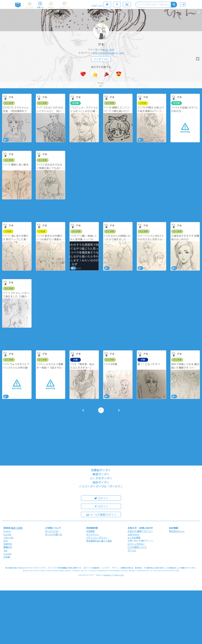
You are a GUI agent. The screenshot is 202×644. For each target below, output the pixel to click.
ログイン (101, 498)
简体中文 (8, 544)
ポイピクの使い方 (53, 534)
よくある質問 (134, 538)
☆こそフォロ (101, 59)
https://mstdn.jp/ (102, 53)
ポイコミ (132, 550)
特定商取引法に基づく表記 (99, 541)
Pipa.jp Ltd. (119, 575)
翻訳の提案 (17, 528)
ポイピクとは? (52, 531)
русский (8, 554)
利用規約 (91, 531)
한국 (6, 541)
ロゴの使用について (137, 547)
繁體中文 (8, 547)
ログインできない (136, 544)
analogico (107, 575)
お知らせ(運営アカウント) (140, 531)
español (7, 534)
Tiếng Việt (9, 538)
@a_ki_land (108, 49)
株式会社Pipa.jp (177, 531)
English (7, 531)
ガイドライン (93, 534)
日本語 (7, 557)
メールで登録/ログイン (101, 514)
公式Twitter (134, 534)
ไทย (5, 551)
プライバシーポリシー (97, 538)
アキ (101, 45)
